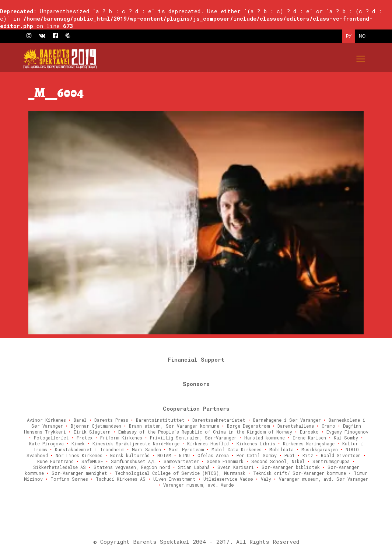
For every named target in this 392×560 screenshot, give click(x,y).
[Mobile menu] (361, 59)
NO (362, 36)
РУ (349, 36)
